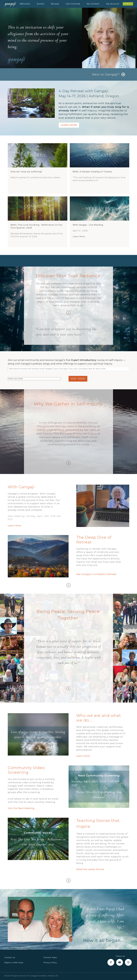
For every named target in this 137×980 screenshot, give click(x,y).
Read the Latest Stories (90, 869)
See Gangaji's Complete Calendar (96, 574)
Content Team (50, 958)
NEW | (92, 172)
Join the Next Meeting (21, 808)
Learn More (69, 125)
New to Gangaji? (106, 74)
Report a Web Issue (14, 963)
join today (78, 379)
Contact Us (10, 958)
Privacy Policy (50, 963)
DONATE (128, 4)
